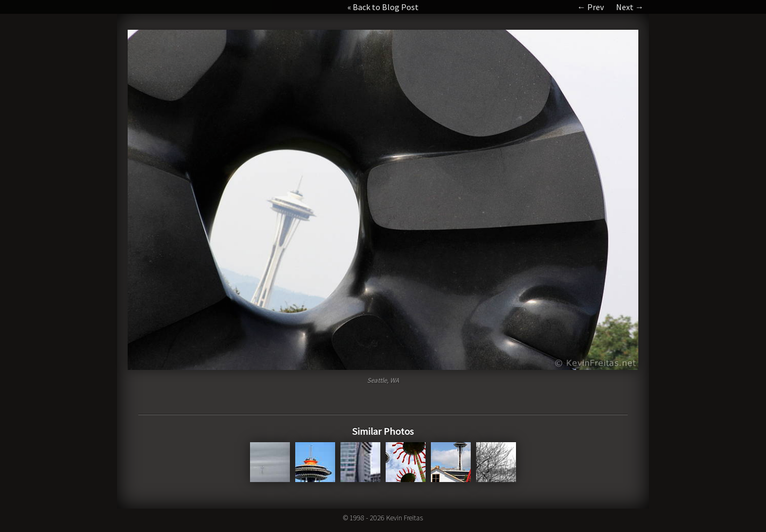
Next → (630, 7)
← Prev (590, 7)
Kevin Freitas (405, 518)
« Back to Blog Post (383, 7)
